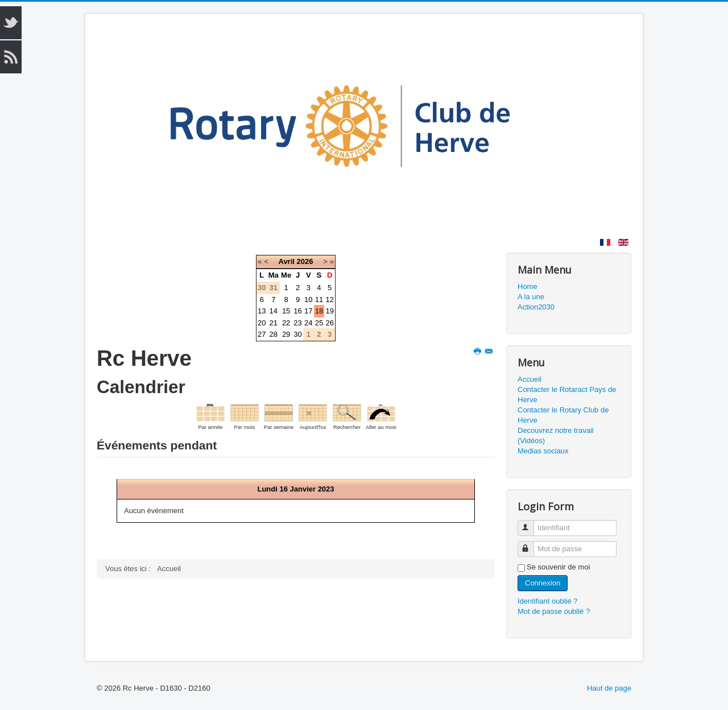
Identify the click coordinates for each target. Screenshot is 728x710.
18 (319, 311)
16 (297, 311)
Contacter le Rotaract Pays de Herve (567, 395)
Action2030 (536, 307)
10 (308, 300)
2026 (305, 261)
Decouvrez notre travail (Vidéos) (556, 436)
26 (329, 323)
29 (286, 334)
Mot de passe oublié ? (554, 611)
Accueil (530, 379)
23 (297, 323)
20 (262, 323)
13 (262, 311)
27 (262, 334)
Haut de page (609, 688)
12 (329, 300)
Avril (286, 261)
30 (297, 334)
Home (528, 286)
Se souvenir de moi (558, 567)
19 (329, 311)
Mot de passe (531, 544)
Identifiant (531, 523)
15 (286, 311)
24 (308, 323)
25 (319, 323)
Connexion (543, 583)
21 (274, 323)
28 (274, 334)
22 (286, 323)
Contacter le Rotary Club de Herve (563, 415)
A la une (531, 297)
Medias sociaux (543, 451)
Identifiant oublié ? (548, 601)
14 (274, 311)
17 (308, 311)
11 (319, 300)
